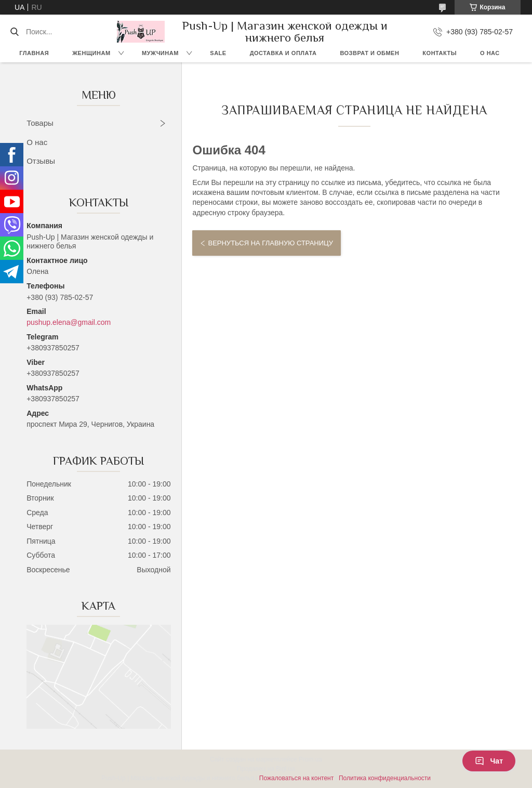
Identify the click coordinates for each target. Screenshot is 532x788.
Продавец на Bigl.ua (266, 769)
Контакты (440, 53)
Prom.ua (310, 759)
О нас (490, 53)
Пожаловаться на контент (296, 778)
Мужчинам (160, 53)
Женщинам (91, 53)
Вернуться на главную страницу (270, 243)
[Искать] (14, 32)
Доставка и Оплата (283, 53)
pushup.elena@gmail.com (69, 322)
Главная (34, 53)
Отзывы (41, 161)
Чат (489, 761)
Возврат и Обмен (369, 53)
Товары (40, 123)
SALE (218, 53)
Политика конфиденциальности (385, 778)
